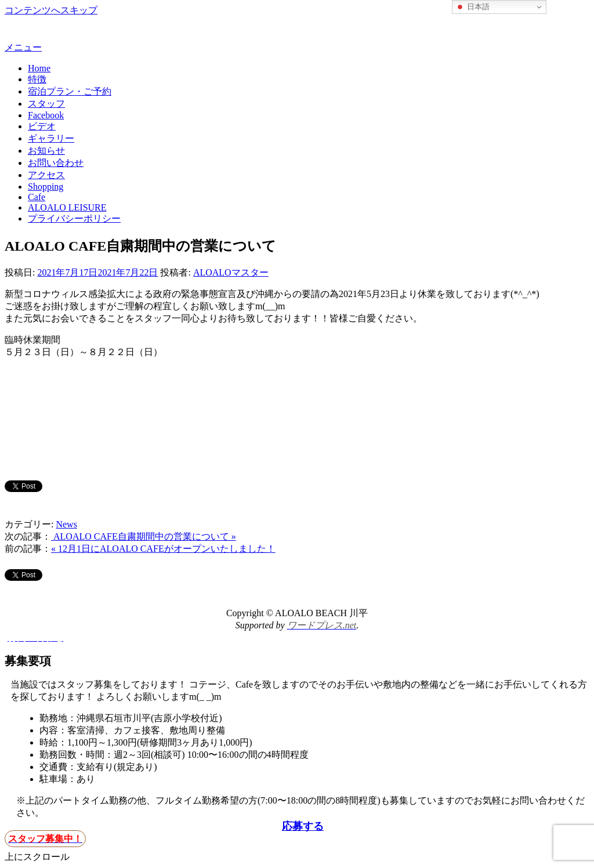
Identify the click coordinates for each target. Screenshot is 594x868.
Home (39, 68)
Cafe (37, 197)
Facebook (46, 115)
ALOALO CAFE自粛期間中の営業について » (144, 536)
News (66, 524)
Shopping (46, 187)
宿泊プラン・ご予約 (70, 91)
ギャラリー (51, 138)
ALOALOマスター (231, 272)
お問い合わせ (56, 163)
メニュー (23, 47)
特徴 (37, 79)
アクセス (46, 175)
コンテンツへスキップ (51, 10)
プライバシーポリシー (74, 218)
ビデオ (42, 126)
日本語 (472, 7)
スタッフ (46, 104)
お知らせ (46, 151)
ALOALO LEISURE (67, 207)
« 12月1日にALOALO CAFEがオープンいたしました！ (163, 549)
